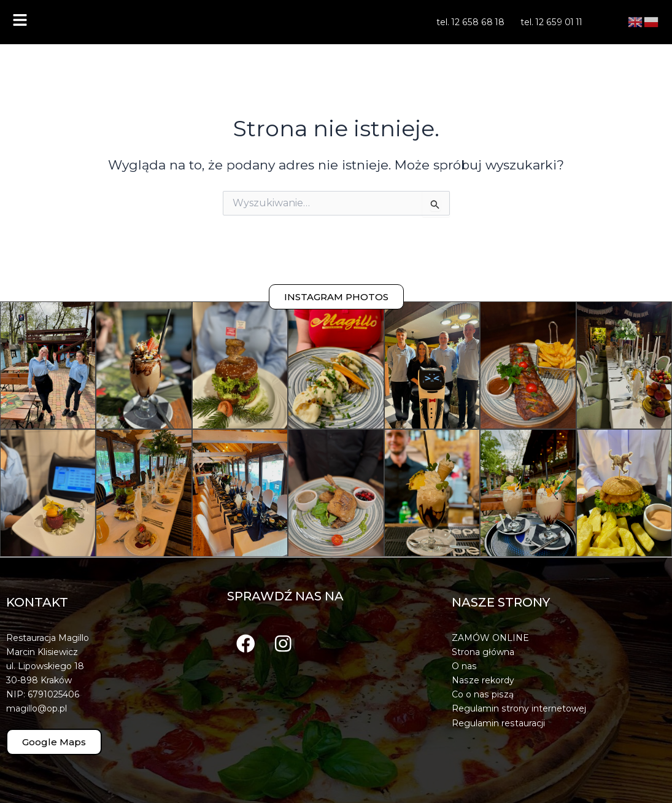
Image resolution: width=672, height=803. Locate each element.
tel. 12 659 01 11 (551, 22)
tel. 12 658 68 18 (471, 22)
